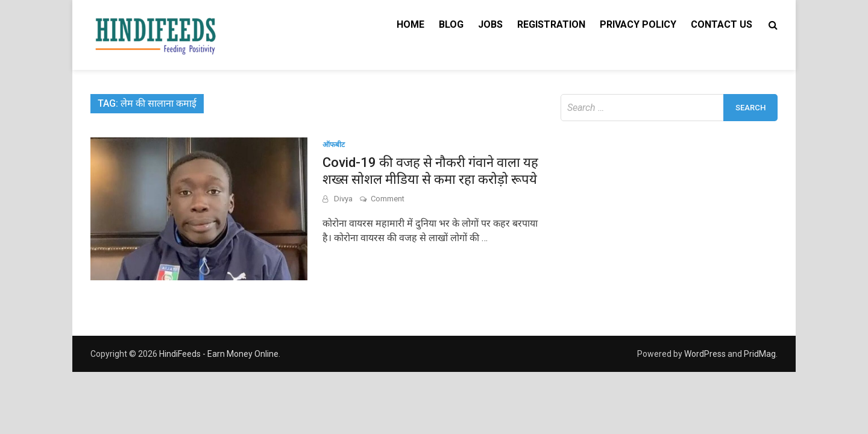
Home (410, 24)
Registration (551, 24)
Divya (343, 199)
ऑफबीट (334, 145)
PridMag (760, 354)
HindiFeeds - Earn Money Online (219, 354)
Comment (388, 199)
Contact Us (722, 24)
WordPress (705, 354)
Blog (451, 24)
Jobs (490, 24)
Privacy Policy (638, 24)
